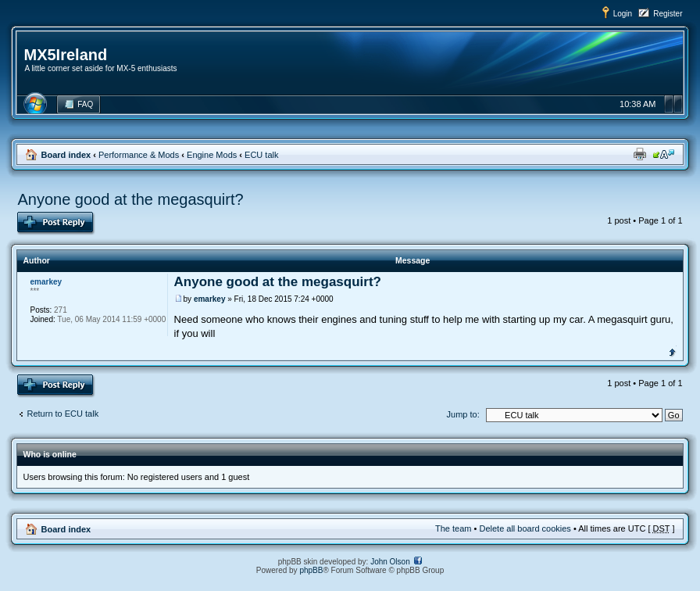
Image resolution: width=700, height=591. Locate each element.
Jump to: (463, 414)
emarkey (210, 299)
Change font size (664, 154)
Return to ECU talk (62, 414)
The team (453, 528)
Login (623, 14)
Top (672, 351)
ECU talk (261, 155)
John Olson (390, 562)
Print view (640, 154)
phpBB (311, 570)
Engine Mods (212, 155)
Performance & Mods (139, 155)
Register (668, 14)
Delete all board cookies (525, 528)
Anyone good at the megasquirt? (130, 199)
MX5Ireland (65, 55)
